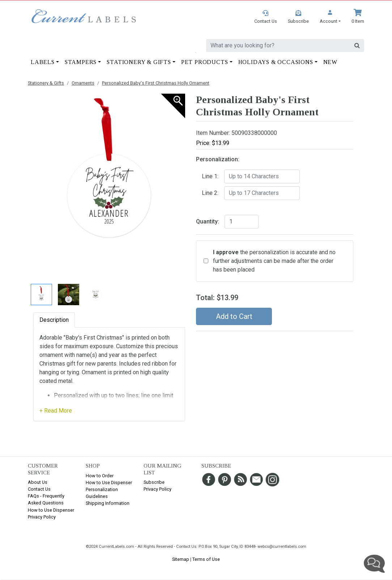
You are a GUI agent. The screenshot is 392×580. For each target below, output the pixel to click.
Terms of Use (206, 559)
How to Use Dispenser (51, 510)
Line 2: (210, 193)
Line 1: (210, 176)
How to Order (100, 476)
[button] (330, 17)
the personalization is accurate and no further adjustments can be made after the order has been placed (274, 261)
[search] (278, 46)
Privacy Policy (42, 517)
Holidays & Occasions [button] (276, 62)
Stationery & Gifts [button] (139, 62)
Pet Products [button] (205, 62)
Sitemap (181, 559)
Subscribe (154, 482)
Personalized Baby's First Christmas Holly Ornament (156, 83)
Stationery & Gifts (46, 83)
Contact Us (39, 489)
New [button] (330, 62)
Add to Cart (234, 316)
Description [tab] (54, 320)
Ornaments (83, 83)
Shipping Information (108, 503)
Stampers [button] (81, 62)
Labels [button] (43, 62)
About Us (38, 482)
